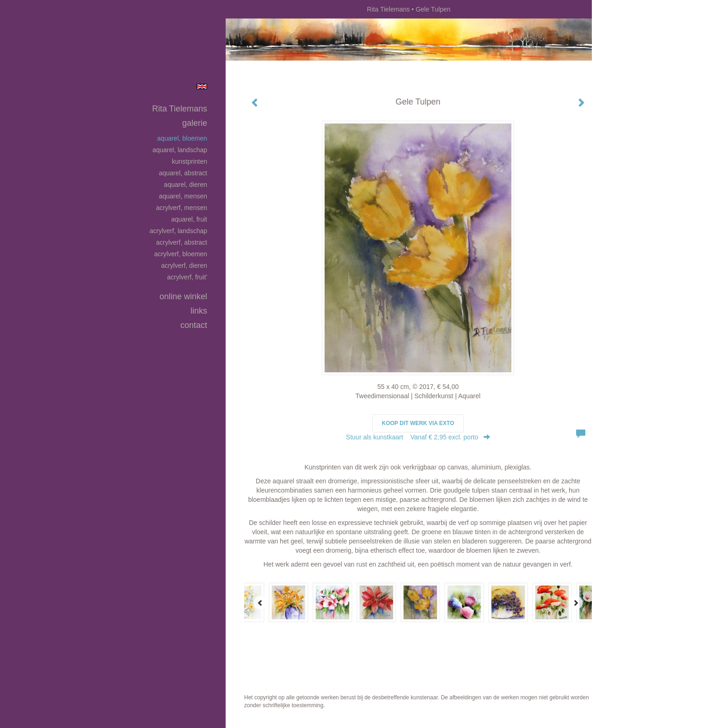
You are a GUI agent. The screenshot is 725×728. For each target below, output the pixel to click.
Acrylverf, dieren (184, 265)
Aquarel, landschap (180, 150)
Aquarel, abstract (183, 173)
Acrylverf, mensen (182, 208)
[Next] (576, 603)
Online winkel (183, 296)
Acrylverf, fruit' (187, 277)
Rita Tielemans (389, 9)
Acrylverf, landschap (178, 231)
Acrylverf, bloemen (181, 254)
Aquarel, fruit (189, 219)
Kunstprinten (190, 161)
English (202, 86)
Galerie (195, 123)
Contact (194, 325)
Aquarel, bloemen (182, 138)
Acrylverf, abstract (182, 242)
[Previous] (260, 603)
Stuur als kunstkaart (418, 437)
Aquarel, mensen (183, 196)
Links (199, 311)
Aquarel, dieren (186, 185)
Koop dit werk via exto (418, 423)
